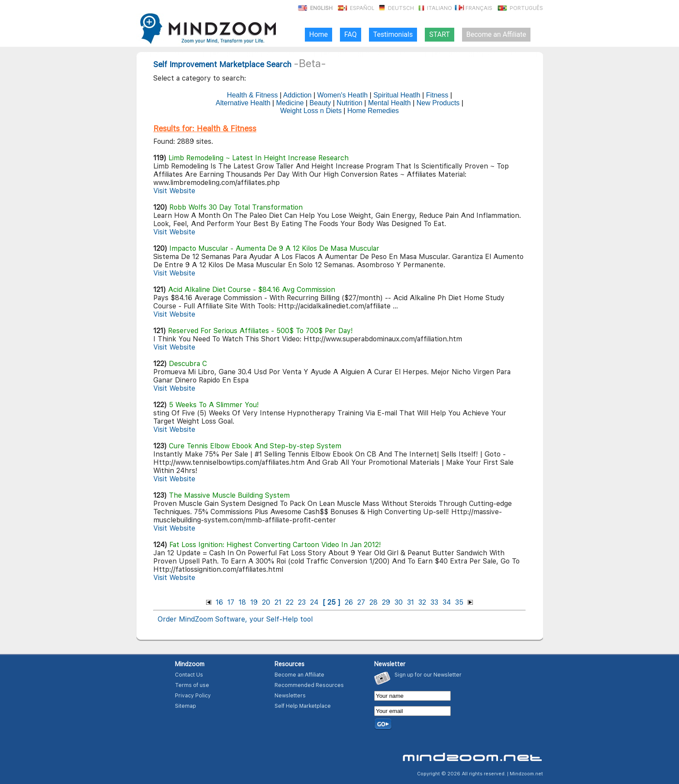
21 (278, 602)
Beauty (320, 103)
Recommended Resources (309, 685)
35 (459, 602)
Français (473, 8)
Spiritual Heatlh (397, 95)
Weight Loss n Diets (311, 111)
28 (373, 602)
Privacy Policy (193, 696)
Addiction (297, 95)
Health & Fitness (252, 95)
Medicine (290, 103)
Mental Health (390, 103)
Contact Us (189, 675)
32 (422, 602)
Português (520, 8)
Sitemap (186, 706)
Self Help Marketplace (303, 706)
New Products (438, 103)
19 (254, 602)
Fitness (437, 95)
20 (266, 602)
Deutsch (395, 8)
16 (219, 602)
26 (349, 602)
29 (386, 602)
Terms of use (192, 685)
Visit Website (174, 191)
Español (356, 8)
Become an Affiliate (299, 675)
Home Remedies (373, 111)
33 (434, 602)
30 (399, 602)
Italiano (434, 8)
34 (447, 602)
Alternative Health (243, 103)
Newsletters (290, 696)
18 (242, 602)
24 (314, 602)
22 (290, 602)
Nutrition (349, 103)
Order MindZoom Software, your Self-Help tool (235, 619)
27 (361, 602)
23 (302, 602)
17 (231, 602)
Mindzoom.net (526, 774)
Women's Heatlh (343, 95)
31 (411, 602)
